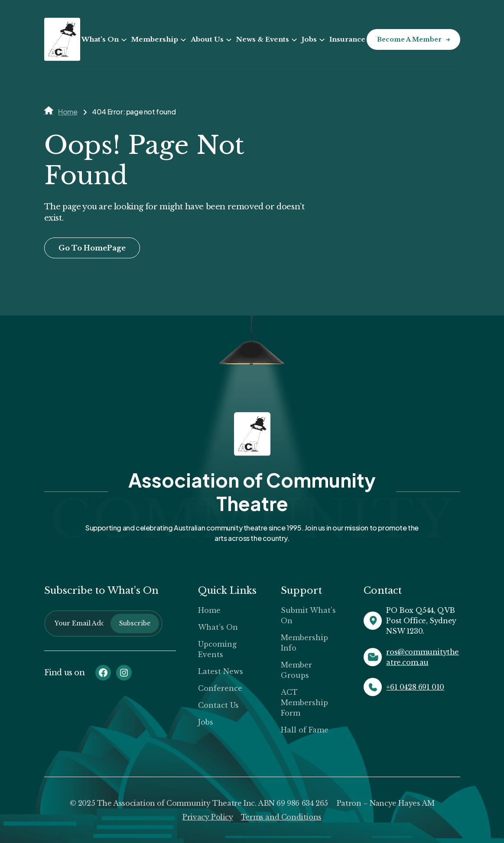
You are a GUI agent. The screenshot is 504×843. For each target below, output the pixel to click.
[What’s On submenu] (124, 40)
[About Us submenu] (229, 40)
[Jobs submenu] (322, 40)
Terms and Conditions (281, 817)
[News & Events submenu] (294, 40)
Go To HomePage (92, 248)
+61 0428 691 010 (415, 687)
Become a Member (409, 39)
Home (68, 112)
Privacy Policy (208, 817)
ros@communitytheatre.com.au (423, 657)
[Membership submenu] (183, 40)
